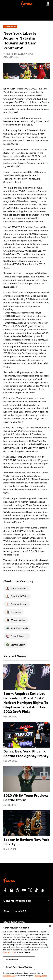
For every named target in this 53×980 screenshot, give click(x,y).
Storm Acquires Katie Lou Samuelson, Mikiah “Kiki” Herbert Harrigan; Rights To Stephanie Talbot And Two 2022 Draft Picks (26, 702)
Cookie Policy (9, 954)
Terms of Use (9, 975)
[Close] (50, 928)
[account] (48, 4)
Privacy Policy (41, 975)
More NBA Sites (14, 922)
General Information (17, 901)
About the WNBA (15, 911)
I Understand (12, 962)
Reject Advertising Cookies (19, 969)
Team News (10, 27)
